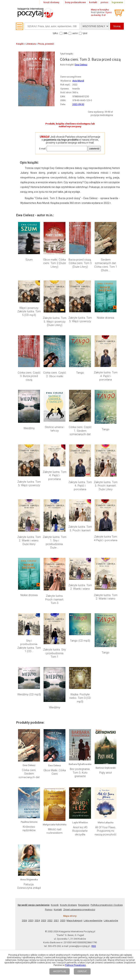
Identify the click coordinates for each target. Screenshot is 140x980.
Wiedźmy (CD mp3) (29, 694)
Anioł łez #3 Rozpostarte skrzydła (80, 800)
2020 (63, 859)
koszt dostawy (51, 2)
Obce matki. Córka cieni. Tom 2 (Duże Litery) (55, 263)
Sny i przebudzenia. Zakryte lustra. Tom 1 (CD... (29, 646)
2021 (56, 859)
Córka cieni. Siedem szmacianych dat (29, 774)
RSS (94, 884)
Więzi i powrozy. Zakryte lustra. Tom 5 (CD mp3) (29, 311)
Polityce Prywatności (75, 965)
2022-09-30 (78, 104)
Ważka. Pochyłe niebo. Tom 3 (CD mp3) (80, 698)
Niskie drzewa (106, 318)
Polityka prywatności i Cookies (107, 843)
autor (75, 33)
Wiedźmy (29, 428)
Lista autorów (111, 859)
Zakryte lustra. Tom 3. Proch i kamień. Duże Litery (106, 486)
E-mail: (43, 149)
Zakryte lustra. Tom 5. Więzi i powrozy (80, 320)
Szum (29, 260)
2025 (31, 859)
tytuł (85, 33)
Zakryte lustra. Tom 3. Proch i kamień (80, 529)
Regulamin (84, 843)
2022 (50, 859)
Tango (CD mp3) (80, 641)
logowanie (117, 2)
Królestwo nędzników (29, 798)
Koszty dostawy (68, 843)
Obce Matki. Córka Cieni (55, 772)
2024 (37, 859)
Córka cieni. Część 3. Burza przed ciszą (29, 376)
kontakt (93, 2)
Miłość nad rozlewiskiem (55, 798)
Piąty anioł (106, 738)
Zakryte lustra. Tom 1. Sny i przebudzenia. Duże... (55, 542)
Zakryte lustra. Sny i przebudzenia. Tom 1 (55, 653)
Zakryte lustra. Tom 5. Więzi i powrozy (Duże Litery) (55, 322)
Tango (80, 373)
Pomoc (49, 848)
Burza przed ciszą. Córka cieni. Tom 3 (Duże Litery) (80, 263)
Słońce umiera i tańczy (55, 429)
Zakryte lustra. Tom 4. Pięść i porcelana (106, 376)
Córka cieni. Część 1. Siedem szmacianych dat (80, 431)
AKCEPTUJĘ (60, 971)
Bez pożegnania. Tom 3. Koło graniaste (80, 773)
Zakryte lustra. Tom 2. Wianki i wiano (80, 587)
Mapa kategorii (74, 859)
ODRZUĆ (82, 971)
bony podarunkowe (75, 2)
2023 (44, 859)
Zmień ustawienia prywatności (79, 848)
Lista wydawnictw (93, 859)
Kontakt (58, 848)
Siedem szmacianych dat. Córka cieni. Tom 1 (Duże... (106, 265)
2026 (24, 859)
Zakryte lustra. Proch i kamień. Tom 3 (55, 599)
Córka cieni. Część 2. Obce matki (55, 374)
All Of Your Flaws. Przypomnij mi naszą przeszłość (106, 800)
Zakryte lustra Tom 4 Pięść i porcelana (106, 538)
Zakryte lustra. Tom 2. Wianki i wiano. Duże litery (29, 541)
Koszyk (55, 843)
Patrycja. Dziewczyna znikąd (29, 824)
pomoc (104, 2)
